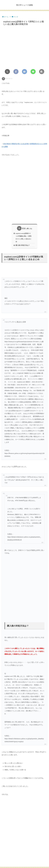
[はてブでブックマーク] (24, 72)
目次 (24, 229)
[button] (42, 72)
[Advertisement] (24, 192)
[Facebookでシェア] (16, 72)
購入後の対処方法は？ (23, 245)
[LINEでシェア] (33, 72)
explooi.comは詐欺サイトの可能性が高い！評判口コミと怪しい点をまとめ (23, 238)
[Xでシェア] (7, 72)
